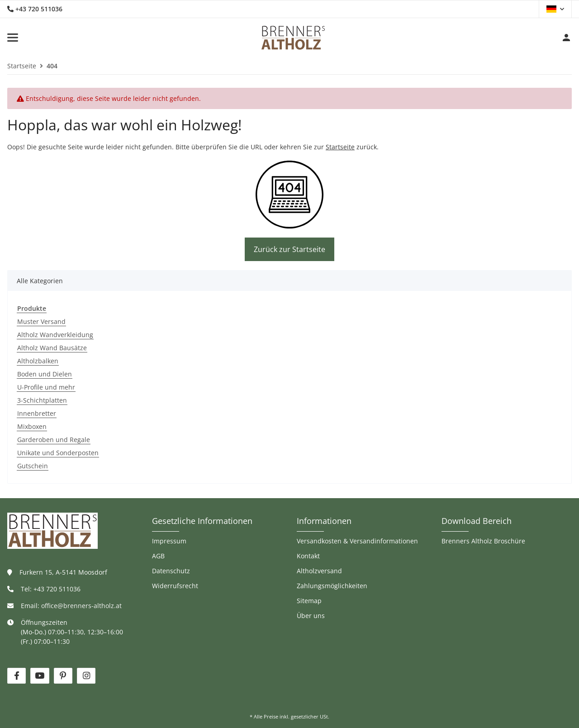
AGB (158, 556)
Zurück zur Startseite (289, 249)
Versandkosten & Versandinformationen (357, 541)
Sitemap (309, 601)
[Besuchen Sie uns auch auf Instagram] (86, 676)
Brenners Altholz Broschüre (483, 541)
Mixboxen (32, 426)
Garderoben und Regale (54, 440)
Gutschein (33, 466)
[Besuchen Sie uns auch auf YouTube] (40, 676)
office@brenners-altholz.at (81, 606)
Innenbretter (37, 413)
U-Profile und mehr (46, 387)
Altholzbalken (38, 361)
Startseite (340, 147)
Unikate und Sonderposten (58, 453)
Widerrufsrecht (175, 586)
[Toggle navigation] (13, 38)
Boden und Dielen (45, 374)
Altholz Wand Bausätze (52, 348)
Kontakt (308, 556)
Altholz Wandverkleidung (55, 335)
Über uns (311, 616)
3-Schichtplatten (42, 400)
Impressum (169, 541)
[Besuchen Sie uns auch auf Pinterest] (63, 676)
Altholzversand (319, 571)
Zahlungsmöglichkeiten (332, 586)
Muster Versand (41, 321)
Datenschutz (171, 571)
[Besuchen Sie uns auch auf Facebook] (17, 676)
